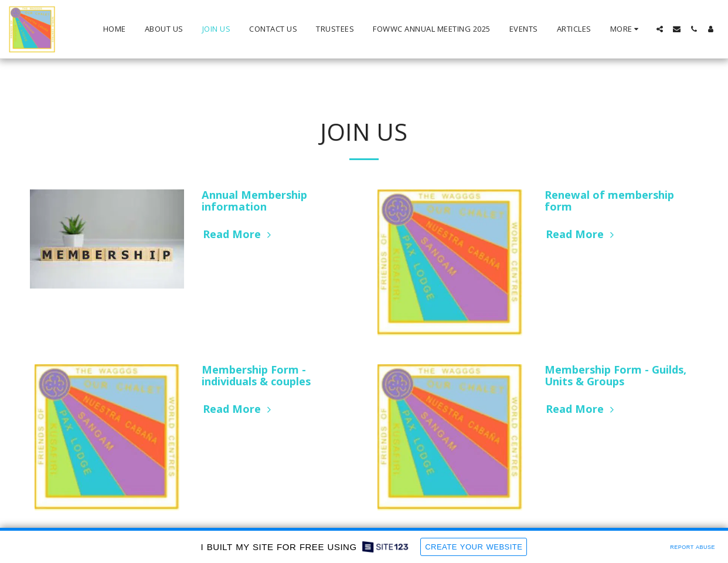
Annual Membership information (254, 201)
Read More (239, 234)
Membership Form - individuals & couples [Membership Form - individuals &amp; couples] (256, 375)
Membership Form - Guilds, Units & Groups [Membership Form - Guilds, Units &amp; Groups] (615, 375)
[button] (660, 29)
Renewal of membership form (609, 201)
